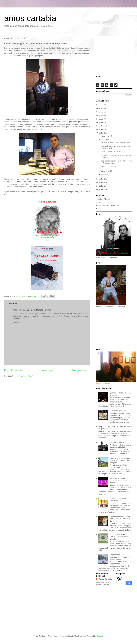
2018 (101, 126)
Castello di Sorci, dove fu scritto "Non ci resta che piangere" (120, 460)
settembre (105, 171)
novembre (105, 136)
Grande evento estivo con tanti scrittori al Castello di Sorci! (120, 519)
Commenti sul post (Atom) (23, 376)
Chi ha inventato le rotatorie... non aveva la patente (119, 537)
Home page (47, 370)
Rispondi (16, 322)
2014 (101, 182)
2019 (101, 122)
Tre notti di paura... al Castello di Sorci (116, 142)
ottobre (104, 139)
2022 (101, 115)
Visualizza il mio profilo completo (103, 584)
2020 (101, 119)
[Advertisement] (114, 55)
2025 (101, 105)
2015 (101, 179)
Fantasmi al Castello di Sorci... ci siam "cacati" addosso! (119, 481)
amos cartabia (30, 18)
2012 (101, 189)
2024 (101, 108)
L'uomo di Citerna (117, 442)
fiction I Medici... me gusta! (111, 152)
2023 (101, 112)
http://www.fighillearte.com (109, 205)
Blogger (100, 636)
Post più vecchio (81, 370)
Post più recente (13, 370)
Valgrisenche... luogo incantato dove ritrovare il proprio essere (120, 557)
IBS (100, 208)
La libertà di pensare (109, 167)
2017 (101, 129)
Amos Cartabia (105, 579)
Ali (99, 202)
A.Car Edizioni (104, 199)
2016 (101, 133)
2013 (101, 186)
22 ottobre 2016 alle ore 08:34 (39, 310)
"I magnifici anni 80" (118, 411)
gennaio (105, 174)
